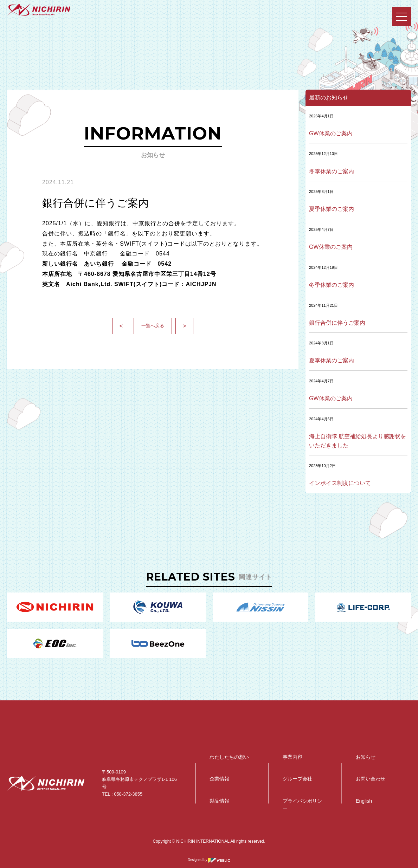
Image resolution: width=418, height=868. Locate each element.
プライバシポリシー (302, 805)
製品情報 (219, 801)
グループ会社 (297, 779)
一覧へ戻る (153, 326)
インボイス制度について (340, 483)
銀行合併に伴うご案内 (337, 323)
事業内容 (292, 757)
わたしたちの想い (229, 757)
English (364, 801)
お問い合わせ (371, 779)
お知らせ (366, 757)
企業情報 (219, 779)
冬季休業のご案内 (332, 171)
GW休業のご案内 (331, 133)
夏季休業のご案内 (332, 209)
